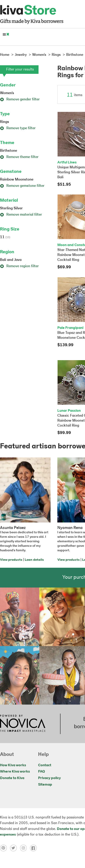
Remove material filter (21, 215)
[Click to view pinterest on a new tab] (5, 848)
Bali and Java (11, 260)
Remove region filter (19, 266)
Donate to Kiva (12, 778)
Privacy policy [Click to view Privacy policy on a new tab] (49, 778)
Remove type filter (18, 128)
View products (11, 560)
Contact (45, 765)
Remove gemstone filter (22, 186)
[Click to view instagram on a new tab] (25, 848)
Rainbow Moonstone (17, 180)
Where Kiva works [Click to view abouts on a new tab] (15, 772)
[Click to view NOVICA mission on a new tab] (23, 724)
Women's (7, 93)
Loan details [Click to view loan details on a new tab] (34, 560)
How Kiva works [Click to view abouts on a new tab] (13, 765)
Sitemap (45, 785)
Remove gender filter (20, 99)
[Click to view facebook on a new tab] (34, 848)
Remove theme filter (19, 157)
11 (5, 237)
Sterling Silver (11, 208)
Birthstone (8, 151)
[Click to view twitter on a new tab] (15, 848)
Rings (5, 122)
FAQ (41, 772)
